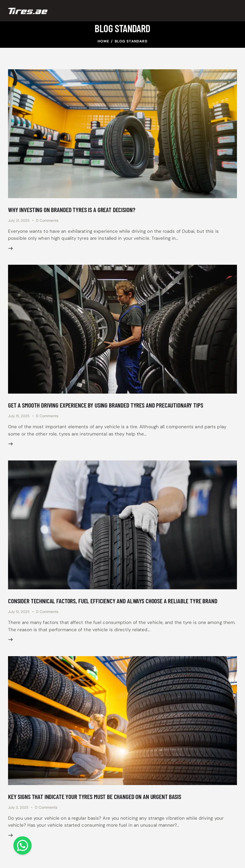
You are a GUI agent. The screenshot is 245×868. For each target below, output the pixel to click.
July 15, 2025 (19, 418)
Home (104, 41)
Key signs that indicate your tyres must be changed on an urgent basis (100, 801)
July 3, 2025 (19, 812)
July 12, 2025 (19, 615)
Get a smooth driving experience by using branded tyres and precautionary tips (112, 407)
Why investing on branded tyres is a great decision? (76, 210)
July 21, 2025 (19, 221)
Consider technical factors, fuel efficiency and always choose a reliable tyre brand (120, 604)
